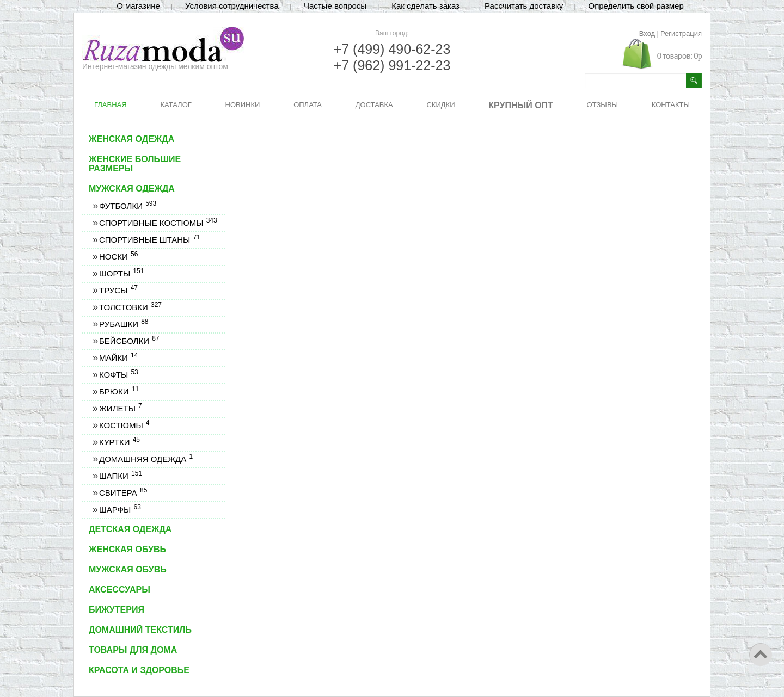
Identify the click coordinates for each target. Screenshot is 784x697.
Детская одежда (130, 529)
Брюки (119, 391)
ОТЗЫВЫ (602, 105)
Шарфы (120, 510)
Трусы (118, 290)
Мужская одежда (132, 189)
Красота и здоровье (139, 670)
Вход (647, 33)
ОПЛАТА (308, 105)
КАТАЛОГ (176, 105)
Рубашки (124, 324)
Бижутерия (117, 610)
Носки (118, 257)
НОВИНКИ (243, 105)
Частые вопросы (335, 6)
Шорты (121, 273)
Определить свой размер (636, 6)
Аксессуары (120, 590)
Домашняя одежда (146, 459)
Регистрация (681, 33)
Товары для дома (133, 650)
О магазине (138, 6)
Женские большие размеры (135, 164)
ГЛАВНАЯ (111, 105)
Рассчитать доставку (524, 6)
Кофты (118, 375)
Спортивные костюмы (158, 223)
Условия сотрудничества (232, 6)
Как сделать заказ (425, 6)
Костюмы (124, 425)
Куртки (119, 442)
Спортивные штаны (149, 240)
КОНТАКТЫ (671, 105)
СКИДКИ (440, 105)
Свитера (123, 493)
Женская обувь (127, 549)
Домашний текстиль (140, 630)
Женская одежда (131, 139)
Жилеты (120, 408)
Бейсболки (129, 341)
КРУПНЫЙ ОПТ (521, 105)
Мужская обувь (128, 569)
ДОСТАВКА (374, 105)
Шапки (120, 476)
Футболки (127, 206)
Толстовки (130, 307)
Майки (118, 358)
